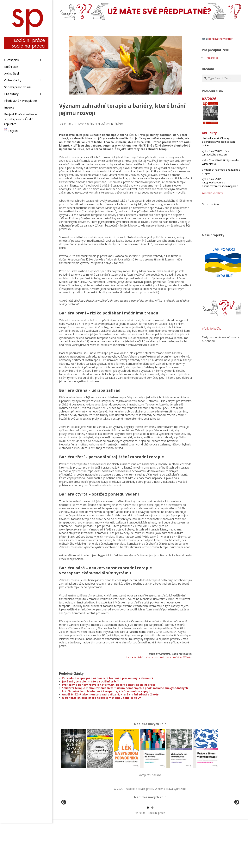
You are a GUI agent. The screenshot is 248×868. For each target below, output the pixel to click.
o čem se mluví (96, 124)
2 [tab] (152, 852)
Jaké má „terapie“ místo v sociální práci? (90, 681)
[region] (150, 826)
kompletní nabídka (150, 775)
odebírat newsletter (217, 39)
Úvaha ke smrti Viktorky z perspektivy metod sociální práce (219, 142)
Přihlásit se (212, 58)
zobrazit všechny (212, 193)
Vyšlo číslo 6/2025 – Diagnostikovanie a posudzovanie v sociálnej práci (220, 182)
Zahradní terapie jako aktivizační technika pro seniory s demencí (107, 678)
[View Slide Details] (75, 826)
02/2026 (209, 99)
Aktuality (209, 133)
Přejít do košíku (212, 329)
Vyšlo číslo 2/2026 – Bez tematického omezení (216, 153)
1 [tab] (148, 852)
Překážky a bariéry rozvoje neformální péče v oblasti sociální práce (109, 685)
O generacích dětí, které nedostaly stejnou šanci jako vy (101, 698)
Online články (115, 124)
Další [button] (236, 825)
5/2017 (82, 124)
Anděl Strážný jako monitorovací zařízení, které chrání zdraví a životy (110, 694)
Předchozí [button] (64, 825)
